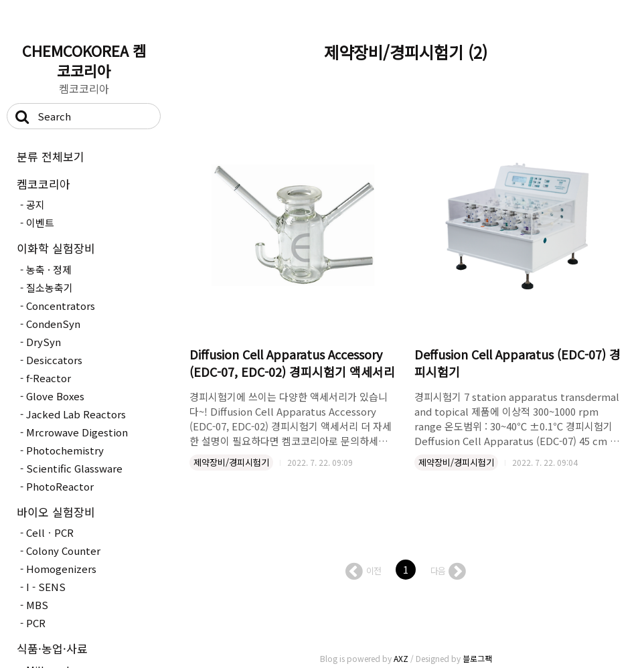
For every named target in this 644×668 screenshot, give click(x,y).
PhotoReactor (60, 486)
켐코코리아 (44, 184)
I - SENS (46, 587)
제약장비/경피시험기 (231, 462)
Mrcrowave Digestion (77, 432)
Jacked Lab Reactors (76, 414)
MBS (37, 605)
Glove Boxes (55, 396)
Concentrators (61, 306)
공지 (35, 204)
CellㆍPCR (50, 532)
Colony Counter (63, 551)
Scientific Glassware (74, 468)
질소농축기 (50, 287)
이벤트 (40, 223)
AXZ (401, 658)
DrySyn (44, 342)
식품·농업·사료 (52, 648)
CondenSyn (53, 324)
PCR (36, 623)
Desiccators (54, 360)
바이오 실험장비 (56, 512)
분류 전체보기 (51, 156)
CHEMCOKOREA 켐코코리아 (84, 60)
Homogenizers (61, 569)
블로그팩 (477, 658)
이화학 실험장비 (56, 248)
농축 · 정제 (49, 269)
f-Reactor (49, 378)
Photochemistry (65, 450)
